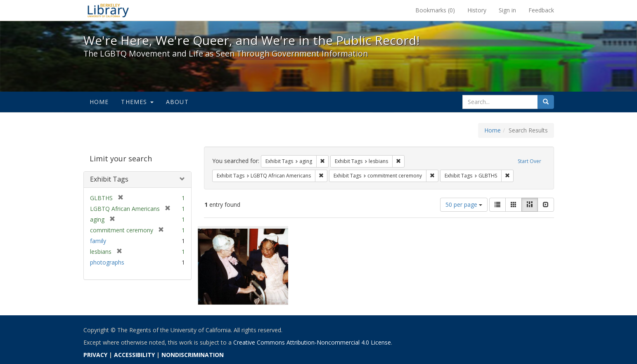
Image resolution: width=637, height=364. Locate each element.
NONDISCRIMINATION (193, 355)
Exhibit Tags (109, 179)
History (477, 10)
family (98, 241)
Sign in (507, 10)
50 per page (464, 204)
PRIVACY (95, 355)
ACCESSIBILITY (134, 355)
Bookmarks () (435, 10)
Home (99, 102)
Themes (137, 102)
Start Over (529, 161)
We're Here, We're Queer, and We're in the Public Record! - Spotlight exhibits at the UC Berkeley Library (108, 10)
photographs (107, 262)
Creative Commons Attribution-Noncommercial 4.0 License (312, 342)
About (177, 102)
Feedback (541, 10)
